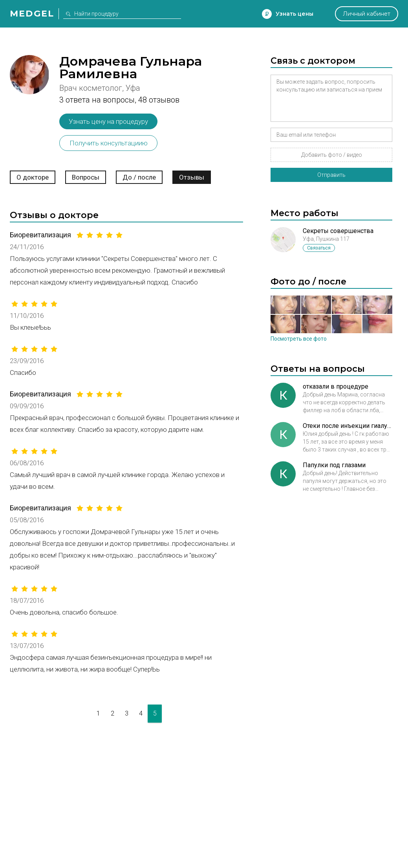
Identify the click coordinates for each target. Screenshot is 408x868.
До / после (139, 177)
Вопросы (86, 177)
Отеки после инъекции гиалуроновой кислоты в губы (348, 426)
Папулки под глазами (334, 465)
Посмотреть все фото (299, 339)
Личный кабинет (367, 14)
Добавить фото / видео (332, 155)
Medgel (32, 14)
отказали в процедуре (336, 386)
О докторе (33, 177)
